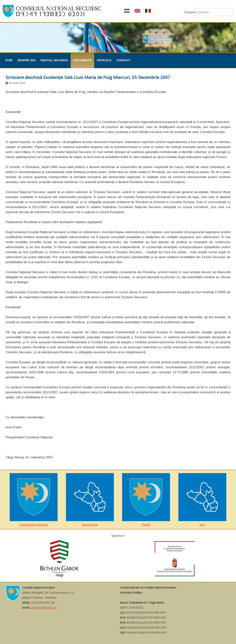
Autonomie (90, 500)
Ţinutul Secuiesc (54, 60)
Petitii (146, 500)
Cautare (190, 12)
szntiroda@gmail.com (44, 608)
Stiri (202, 500)
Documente (83, 60)
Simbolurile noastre (34, 500)
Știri (9, 60)
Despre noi (26, 60)
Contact (123, 60)
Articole (104, 60)
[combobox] (214, 12)
